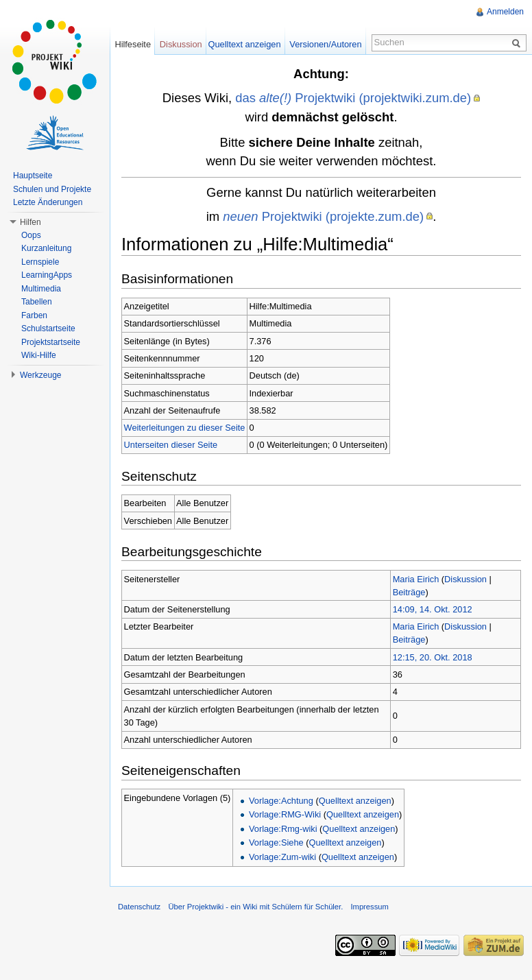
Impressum (369, 907)
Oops (31, 235)
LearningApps (47, 275)
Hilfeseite (133, 44)
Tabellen (37, 302)
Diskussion (465, 579)
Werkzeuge (40, 375)
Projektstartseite (51, 342)
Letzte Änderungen (48, 202)
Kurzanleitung (46, 248)
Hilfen (31, 222)
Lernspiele (40, 262)
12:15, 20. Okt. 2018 (433, 657)
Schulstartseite (48, 328)
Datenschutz (139, 907)
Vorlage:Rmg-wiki (283, 829)
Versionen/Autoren (325, 44)
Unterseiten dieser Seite (171, 445)
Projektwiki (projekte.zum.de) (323, 216)
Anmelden (505, 12)
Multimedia (41, 289)
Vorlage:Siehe (276, 842)
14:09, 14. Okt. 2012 (433, 609)
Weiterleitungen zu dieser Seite (185, 428)
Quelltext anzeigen (355, 801)
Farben (34, 315)
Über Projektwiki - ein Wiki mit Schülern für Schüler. (255, 907)
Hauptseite (33, 176)
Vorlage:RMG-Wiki (285, 814)
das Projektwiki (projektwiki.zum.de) (353, 98)
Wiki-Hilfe (39, 355)
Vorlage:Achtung (281, 801)
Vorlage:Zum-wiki (282, 857)
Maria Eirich (416, 579)
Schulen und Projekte (52, 189)
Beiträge (409, 592)
